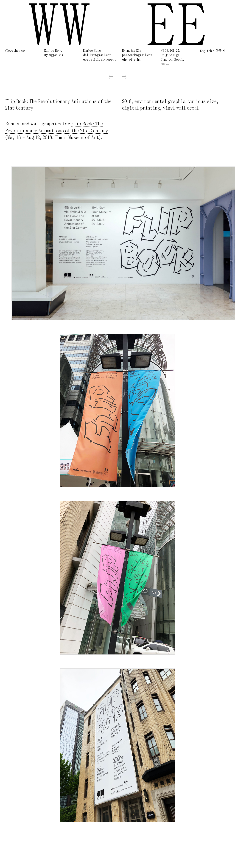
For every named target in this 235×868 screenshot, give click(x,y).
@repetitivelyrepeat (99, 60)
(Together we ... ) (18, 51)
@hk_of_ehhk (131, 60)
